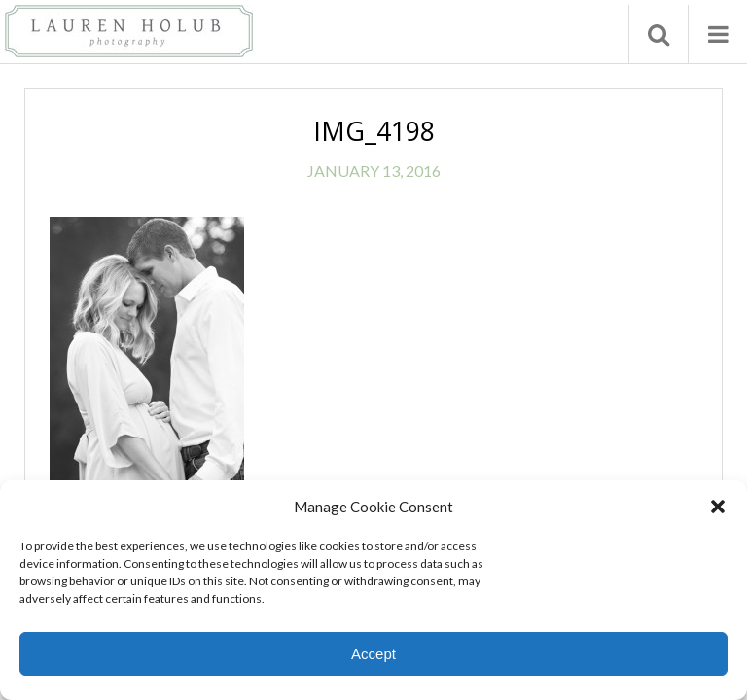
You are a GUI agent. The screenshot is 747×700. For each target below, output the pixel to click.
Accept (373, 654)
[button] (718, 507)
